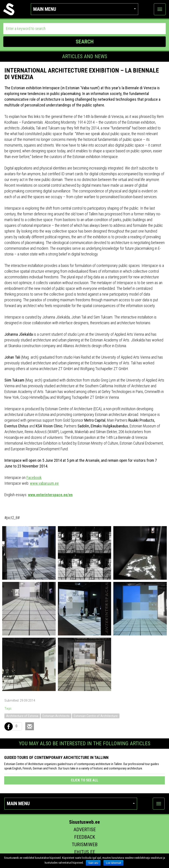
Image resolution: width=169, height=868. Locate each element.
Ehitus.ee (85, 852)
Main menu (85, 9)
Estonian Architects (56, 716)
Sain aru (93, 863)
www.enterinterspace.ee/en (50, 495)
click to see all (84, 780)
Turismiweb (85, 845)
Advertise (85, 830)
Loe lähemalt (113, 863)
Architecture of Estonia (22, 716)
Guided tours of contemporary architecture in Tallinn (56, 757)
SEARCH (85, 42)
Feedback (85, 837)
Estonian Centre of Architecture (96, 716)
